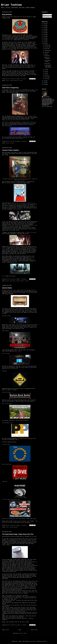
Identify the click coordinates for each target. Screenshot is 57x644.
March (46, 75)
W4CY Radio (18, 499)
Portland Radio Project (8, 423)
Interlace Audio (12, 120)
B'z (14, 37)
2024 (45, 27)
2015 (45, 44)
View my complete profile (47, 106)
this (16, 262)
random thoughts (14, 81)
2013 (45, 83)
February (46, 77)
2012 (45, 84)
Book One (6, 561)
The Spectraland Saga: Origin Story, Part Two (18, 534)
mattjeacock (33, 641)
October (46, 49)
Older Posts (34, 630)
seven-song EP (34, 48)
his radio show (26, 116)
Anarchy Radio (5, 331)
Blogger (45, 641)
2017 (45, 40)
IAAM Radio (5, 482)
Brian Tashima (11, 5)
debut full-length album (10, 49)
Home (20, 630)
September (47, 51)
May (45, 71)
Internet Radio (7, 288)
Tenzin (4, 248)
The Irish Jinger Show (8, 499)
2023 (45, 29)
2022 (45, 31)
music (8, 81)
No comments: (24, 79)
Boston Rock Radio (7, 392)
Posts (44, 15)
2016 (45, 42)
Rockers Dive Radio (7, 464)
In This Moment (7, 37)
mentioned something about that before (14, 587)
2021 (45, 33)
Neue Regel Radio (6, 316)
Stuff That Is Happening (10, 88)
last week (31, 541)
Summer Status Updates (11, 150)
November (47, 47)
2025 (45, 26)
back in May (18, 351)
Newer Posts (6, 630)
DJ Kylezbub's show (25, 521)
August (46, 52)
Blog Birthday (7, 14)
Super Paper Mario (13, 225)
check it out (25, 120)
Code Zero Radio (6, 354)
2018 (45, 38)
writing (21, 81)
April (45, 73)
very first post (12, 35)
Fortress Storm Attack (31, 293)
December (47, 45)
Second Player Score (14, 90)
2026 (45, 24)
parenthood (12, 281)
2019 (45, 36)
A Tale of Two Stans (31, 232)
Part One (32, 536)
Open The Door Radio (7, 404)
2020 (45, 35)
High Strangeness (17, 209)
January (46, 79)
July (45, 54)
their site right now (12, 369)
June (46, 70)
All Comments (46, 17)
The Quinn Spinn (6, 444)
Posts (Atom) (24, 633)
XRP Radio (4, 371)
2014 (45, 81)
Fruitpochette (17, 43)
